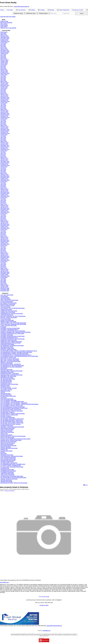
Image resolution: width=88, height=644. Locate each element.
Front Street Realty (6, 319)
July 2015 (3, 183)
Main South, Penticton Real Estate (10, 360)
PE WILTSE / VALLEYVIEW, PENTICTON (12, 423)
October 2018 (4, 132)
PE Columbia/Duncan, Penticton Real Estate (13, 407)
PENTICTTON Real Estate (8, 443)
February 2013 (4, 221)
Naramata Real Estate (6, 369)
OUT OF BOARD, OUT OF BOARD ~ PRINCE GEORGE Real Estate (19, 404)
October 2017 (4, 148)
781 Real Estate (5, 297)
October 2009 (4, 275)
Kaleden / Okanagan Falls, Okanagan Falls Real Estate (15, 332)
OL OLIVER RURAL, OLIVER (9, 388)
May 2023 (3, 67)
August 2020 (4, 103)
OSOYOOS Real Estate (7, 399)
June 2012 (3, 232)
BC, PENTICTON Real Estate (9, 303)
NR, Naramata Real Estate (8, 379)
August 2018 (4, 135)
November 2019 (5, 115)
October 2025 (4, 40)
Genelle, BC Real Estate (7, 320)
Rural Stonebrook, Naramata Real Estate (12, 456)
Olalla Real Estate (5, 391)
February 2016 (4, 175)
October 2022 (4, 72)
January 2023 (4, 71)
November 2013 (5, 209)
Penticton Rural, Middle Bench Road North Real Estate (15, 439)
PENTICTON (4, 433)
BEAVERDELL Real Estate (8, 304)
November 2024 (5, 52)
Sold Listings (4, 26)
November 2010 (5, 257)
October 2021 (4, 87)
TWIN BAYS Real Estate (7, 473)
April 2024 (3, 57)
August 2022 (4, 75)
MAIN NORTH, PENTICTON (8, 357)
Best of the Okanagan (6, 22)
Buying (52, 10)
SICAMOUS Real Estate (7, 461)
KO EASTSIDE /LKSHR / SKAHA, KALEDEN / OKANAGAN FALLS (19, 351)
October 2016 (4, 164)
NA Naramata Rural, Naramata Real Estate (12, 365)
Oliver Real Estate (5, 393)
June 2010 (3, 264)
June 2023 (3, 65)
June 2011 (3, 248)
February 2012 (4, 237)
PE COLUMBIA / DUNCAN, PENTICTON (12, 405)
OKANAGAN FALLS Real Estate (9, 384)
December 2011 (5, 240)
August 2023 (4, 64)
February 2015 (4, 189)
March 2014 (4, 204)
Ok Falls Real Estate (6, 380)
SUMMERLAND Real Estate (8, 471)
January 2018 (4, 144)
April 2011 (3, 251)
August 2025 (4, 43)
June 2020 (3, 105)
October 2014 (4, 195)
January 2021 (4, 96)
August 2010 (4, 261)
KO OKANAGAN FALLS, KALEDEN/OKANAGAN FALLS (16, 355)
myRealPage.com (47, 631)
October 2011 (4, 243)
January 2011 (4, 255)
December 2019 (5, 113)
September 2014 (5, 196)
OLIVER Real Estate (6, 395)
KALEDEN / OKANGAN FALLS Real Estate (12, 333)
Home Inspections (64, 10)
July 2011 (3, 247)
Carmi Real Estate (5, 307)
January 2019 (4, 128)
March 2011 (4, 252)
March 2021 (4, 93)
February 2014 (4, 205)
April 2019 (3, 124)
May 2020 (3, 107)
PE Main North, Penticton (7, 412)
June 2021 (3, 89)
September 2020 (5, 101)
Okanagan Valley (5, 385)
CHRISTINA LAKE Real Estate (9, 311)
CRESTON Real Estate (7, 315)
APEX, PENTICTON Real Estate (9, 300)
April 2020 (3, 108)
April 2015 (3, 187)
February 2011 (4, 253)
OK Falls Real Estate (6, 381)
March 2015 (4, 188)
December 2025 (5, 37)
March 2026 (4, 35)
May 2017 (3, 155)
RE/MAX (3, 452)
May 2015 (3, 185)
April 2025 (3, 47)
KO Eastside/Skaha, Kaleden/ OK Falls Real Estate (14, 353)
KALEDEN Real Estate (7, 335)
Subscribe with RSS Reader (8, 17)
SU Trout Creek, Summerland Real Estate (12, 467)
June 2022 (3, 77)
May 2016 (3, 171)
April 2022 (3, 80)
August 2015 (4, 181)
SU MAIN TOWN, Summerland (9, 463)
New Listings (4, 24)
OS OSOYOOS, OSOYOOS (8, 396)
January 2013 (4, 223)
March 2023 (4, 69)
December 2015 (5, 176)
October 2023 (4, 63)
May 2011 (3, 249)
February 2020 (4, 111)
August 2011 (4, 245)
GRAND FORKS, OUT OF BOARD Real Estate (13, 323)
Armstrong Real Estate (7, 301)
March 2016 (4, 173)
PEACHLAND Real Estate (8, 428)
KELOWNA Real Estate (7, 347)
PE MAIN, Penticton (6, 416)
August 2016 (4, 167)
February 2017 (4, 159)
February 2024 (4, 60)
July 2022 (3, 76)
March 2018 (4, 141)
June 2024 (3, 55)
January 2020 (4, 112)
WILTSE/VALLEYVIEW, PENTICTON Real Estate (14, 483)
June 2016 (3, 169)
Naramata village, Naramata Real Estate (11, 371)
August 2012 (4, 229)
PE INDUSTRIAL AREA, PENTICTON (11, 409)
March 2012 (4, 236)
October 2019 (4, 116)
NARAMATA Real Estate (7, 372)
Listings (42, 10)
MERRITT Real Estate (7, 363)
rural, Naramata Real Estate (8, 457)
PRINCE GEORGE (6, 447)
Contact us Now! (44, 605)
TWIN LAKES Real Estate (8, 475)
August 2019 (4, 119)
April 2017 (3, 156)
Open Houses (4, 25)
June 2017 (3, 153)
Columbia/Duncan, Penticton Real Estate (12, 313)
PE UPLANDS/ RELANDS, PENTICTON (11, 420)
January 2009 (4, 287)
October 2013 (4, 211)
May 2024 (3, 56)
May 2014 (3, 201)
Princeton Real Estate (6, 451)
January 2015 (4, 191)
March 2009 (4, 284)
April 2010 (3, 267)
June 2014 (3, 200)
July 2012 (3, 231)
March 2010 (4, 268)
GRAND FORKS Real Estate (8, 321)
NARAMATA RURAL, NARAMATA (10, 373)
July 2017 (3, 152)
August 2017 (4, 151)
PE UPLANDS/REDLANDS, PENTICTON (12, 421)
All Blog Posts (4, 21)
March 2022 (4, 81)
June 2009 (3, 280)
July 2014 (3, 199)
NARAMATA (4, 368)
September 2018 (5, 133)
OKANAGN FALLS (5, 387)
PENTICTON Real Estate (7, 437)
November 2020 (5, 99)
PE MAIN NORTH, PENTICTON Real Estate (13, 413)
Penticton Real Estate (6, 435)
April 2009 (3, 283)
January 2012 (4, 239)
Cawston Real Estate (6, 309)
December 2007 (5, 291)
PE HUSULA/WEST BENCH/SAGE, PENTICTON (14, 408)
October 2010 (4, 259)
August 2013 (4, 213)
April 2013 (3, 219)
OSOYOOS (4, 397)
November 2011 (5, 241)
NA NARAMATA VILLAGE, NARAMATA (11, 367)
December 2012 (5, 224)
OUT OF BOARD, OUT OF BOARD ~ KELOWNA (14, 403)
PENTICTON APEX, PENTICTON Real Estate (13, 436)
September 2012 (5, 228)
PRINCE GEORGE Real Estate (9, 448)
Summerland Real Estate (7, 469)
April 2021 (3, 92)
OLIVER (3, 392)
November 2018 (5, 131)
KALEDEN (3, 327)
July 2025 (3, 44)
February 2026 (4, 36)
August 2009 (4, 277)
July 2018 (3, 136)
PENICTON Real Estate (7, 429)
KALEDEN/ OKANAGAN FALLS (9, 337)
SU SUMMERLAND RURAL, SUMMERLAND (13, 464)
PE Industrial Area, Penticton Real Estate (12, 411)
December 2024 (5, 51)
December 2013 (5, 208)
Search (82, 13)
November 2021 (5, 85)
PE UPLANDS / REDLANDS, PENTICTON (12, 419)
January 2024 (4, 61)
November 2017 (5, 147)
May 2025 (3, 45)
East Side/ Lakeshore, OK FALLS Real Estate (13, 316)
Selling (33, 10)
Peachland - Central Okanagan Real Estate (12, 427)
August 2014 (4, 197)
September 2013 (5, 212)
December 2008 (5, 288)
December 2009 (5, 272)
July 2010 (3, 263)
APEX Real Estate (5, 299)
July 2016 (3, 168)
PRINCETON (4, 449)
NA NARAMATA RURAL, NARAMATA (11, 364)
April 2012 (3, 235)
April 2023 (3, 68)
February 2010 (4, 269)
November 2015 (5, 177)
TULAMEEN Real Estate (7, 472)
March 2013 (4, 220)
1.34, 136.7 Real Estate (7, 295)
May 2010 (3, 265)
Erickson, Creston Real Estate (9, 317)
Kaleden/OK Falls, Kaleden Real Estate (11, 341)
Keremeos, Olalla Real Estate (8, 349)
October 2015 (4, 179)
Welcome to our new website (8, 28)
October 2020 (4, 100)
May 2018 (3, 139)
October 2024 (4, 53)
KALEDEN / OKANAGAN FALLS (9, 329)
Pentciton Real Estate (6, 431)
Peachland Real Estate (7, 425)
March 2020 (4, 109)
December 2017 (5, 145)
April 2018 (3, 140)
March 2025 (4, 48)
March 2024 (4, 59)
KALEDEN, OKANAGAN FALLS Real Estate (12, 336)
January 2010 (4, 271)
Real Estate (4, 453)
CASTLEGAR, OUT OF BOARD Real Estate (12, 308)
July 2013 (3, 215)
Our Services (22, 10)
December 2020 (5, 97)
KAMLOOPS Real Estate (7, 344)
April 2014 (3, 203)
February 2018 (4, 143)
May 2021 (3, 91)
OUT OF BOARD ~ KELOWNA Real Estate (12, 401)
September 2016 (5, 165)
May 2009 (3, 281)
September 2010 (5, 260)
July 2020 (3, 104)
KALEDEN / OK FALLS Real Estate (10, 328)
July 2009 (3, 279)
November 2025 (5, 39)
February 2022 (4, 83)
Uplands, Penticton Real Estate (9, 479)
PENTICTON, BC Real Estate (9, 441)
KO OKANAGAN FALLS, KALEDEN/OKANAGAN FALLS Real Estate (19, 356)
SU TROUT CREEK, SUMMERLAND (11, 465)
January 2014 (4, 207)
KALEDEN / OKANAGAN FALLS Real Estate (13, 331)
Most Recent (4, 32)
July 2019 (3, 120)
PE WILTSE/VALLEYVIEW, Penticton (11, 424)
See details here (4, 582)
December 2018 (5, 129)
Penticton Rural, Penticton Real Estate (11, 440)
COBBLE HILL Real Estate (8, 312)
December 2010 (5, 256)
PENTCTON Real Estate (7, 432)
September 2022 (5, 73)
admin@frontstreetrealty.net (22, 6)
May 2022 (3, 79)
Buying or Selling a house (7, 305)
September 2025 (5, 41)
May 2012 (3, 233)
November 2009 (5, 273)
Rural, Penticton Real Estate (8, 459)
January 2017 (4, 160)
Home (2, 10)
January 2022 (4, 84)
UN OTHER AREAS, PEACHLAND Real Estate (13, 477)
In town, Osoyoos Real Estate (9, 325)
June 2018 (3, 137)
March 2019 (4, 125)
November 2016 (5, 163)
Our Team (10, 10)
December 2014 (5, 192)
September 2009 (5, 276)
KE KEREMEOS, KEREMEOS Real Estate (12, 345)
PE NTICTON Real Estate (7, 417)
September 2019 (5, 117)
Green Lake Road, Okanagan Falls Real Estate (13, 324)
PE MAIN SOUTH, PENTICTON (9, 415)
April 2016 (3, 172)
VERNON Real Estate (6, 481)
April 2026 (3, 33)
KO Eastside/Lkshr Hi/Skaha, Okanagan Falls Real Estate (16, 352)
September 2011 (5, 244)
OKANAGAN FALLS (6, 383)
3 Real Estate (4, 296)
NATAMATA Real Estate (7, 377)
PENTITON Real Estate (7, 444)
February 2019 (4, 127)
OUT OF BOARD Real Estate (8, 400)
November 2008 (5, 289)
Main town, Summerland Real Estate (10, 361)
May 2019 (3, 123)
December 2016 (5, 161)
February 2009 (4, 285)
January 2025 (4, 49)
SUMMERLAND (5, 468)
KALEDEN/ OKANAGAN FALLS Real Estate (12, 339)
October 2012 (4, 227)
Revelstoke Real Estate (7, 455)
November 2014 (5, 193)
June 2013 (3, 216)
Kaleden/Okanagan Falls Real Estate (10, 343)
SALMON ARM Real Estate (8, 460)
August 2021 (4, 88)
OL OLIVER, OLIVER (6, 389)
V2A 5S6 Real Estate (6, 480)
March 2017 (4, 157)
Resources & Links (78, 10)
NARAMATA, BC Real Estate (8, 376)
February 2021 (4, 95)
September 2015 (5, 180)
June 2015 (3, 184)
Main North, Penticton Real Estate (10, 359)
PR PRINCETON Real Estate (8, 445)
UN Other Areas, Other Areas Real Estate (12, 476)
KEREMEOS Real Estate (7, 348)
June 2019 (3, 121)
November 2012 (5, 225)
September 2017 (5, 149)
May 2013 (3, 217)
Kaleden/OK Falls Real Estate (9, 340)
